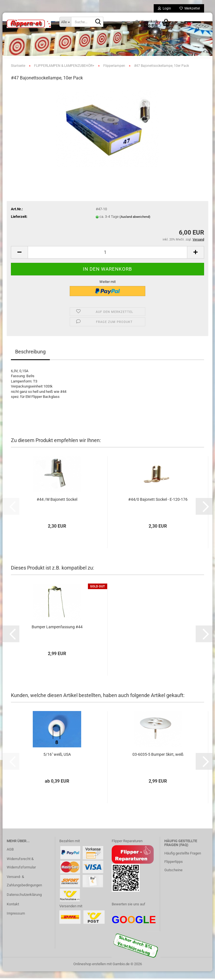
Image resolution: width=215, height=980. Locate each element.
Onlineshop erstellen (90, 973)
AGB (10, 858)
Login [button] (164, 8)
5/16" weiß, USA (57, 763)
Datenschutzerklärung (24, 903)
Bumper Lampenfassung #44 (57, 636)
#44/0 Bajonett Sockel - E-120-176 (158, 508)
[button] (19, 261)
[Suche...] (65, 22)
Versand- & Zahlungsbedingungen (24, 890)
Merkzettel (190, 8)
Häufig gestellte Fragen (183, 862)
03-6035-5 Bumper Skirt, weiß (158, 763)
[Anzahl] (107, 261)
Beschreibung (30, 360)
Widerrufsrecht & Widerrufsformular (21, 872)
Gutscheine (173, 879)
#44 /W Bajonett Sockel (57, 508)
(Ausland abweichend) (135, 225)
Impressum (16, 922)
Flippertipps (174, 871)
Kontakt (13, 913)
